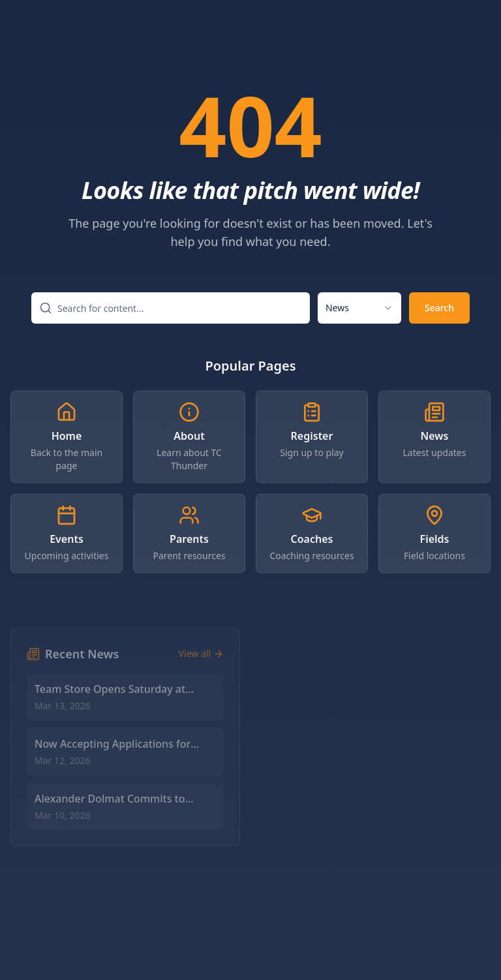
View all (201, 663)
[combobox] (359, 311)
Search (439, 310)
